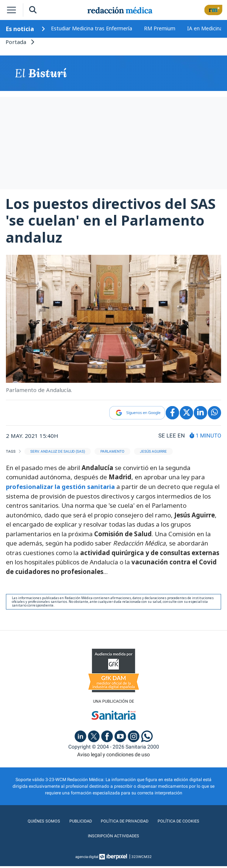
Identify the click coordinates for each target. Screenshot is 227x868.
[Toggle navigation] (11, 10)
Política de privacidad (124, 823)
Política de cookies (180, 823)
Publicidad (79, 823)
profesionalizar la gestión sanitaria (61, 488)
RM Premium (160, 28)
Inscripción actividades (113, 838)
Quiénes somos (42, 823)
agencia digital (87, 859)
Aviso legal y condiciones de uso (113, 756)
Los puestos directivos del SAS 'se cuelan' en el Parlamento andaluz (111, 222)
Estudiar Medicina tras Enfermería (92, 28)
